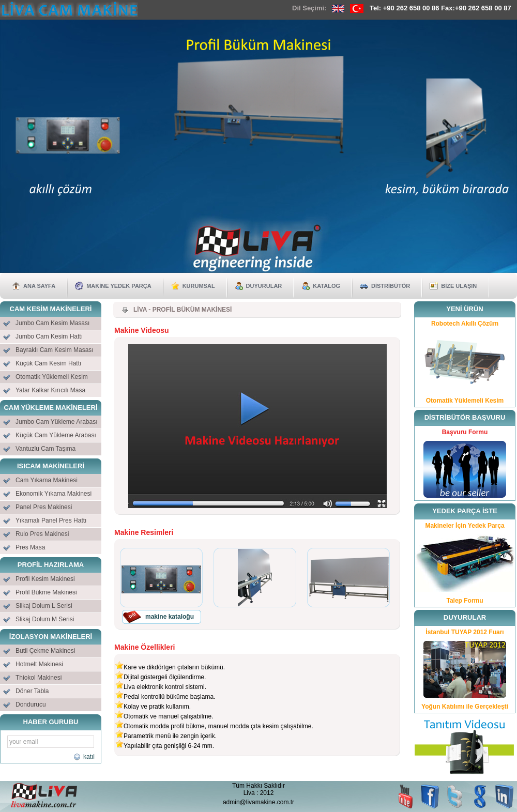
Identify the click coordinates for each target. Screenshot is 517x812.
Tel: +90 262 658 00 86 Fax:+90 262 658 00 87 (440, 8)
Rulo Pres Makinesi (42, 534)
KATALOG (326, 286)
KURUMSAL (199, 286)
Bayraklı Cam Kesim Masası (55, 350)
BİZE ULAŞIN (459, 286)
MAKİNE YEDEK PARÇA (119, 286)
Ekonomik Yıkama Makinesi (54, 494)
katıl (88, 757)
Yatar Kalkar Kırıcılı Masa (50, 390)
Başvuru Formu (465, 432)
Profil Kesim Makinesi (45, 579)
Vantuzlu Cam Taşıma (45, 449)
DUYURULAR (264, 286)
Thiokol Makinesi (39, 678)
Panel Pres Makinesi (44, 507)
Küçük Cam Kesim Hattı (48, 363)
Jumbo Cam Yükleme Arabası (57, 422)
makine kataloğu (170, 617)
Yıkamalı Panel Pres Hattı (51, 520)
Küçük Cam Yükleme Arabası (56, 435)
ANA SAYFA (39, 286)
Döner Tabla (32, 691)
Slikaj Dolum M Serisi (45, 619)
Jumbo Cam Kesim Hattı (49, 336)
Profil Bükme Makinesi (46, 592)
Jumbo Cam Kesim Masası (52, 323)
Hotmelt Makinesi (39, 664)
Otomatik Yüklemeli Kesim (52, 377)
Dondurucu (31, 704)
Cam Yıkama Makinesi (47, 480)
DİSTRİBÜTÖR (391, 286)
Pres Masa (30, 547)
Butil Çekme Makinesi (45, 651)
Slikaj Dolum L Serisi (44, 606)
